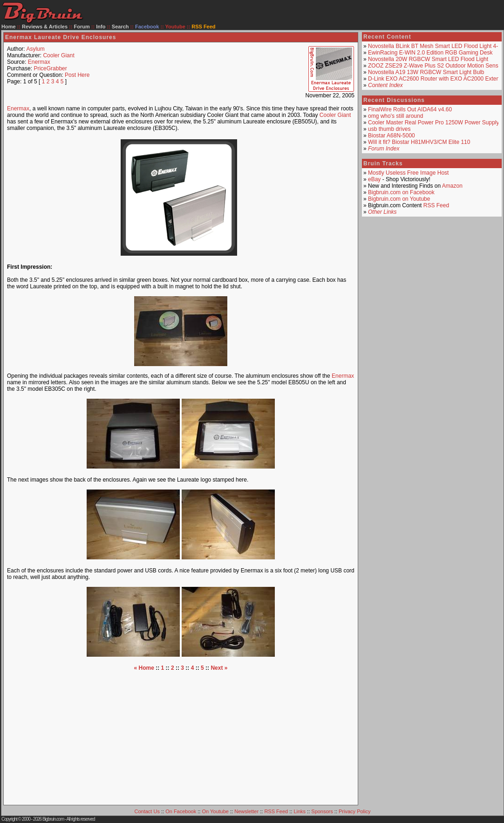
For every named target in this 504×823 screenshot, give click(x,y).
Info (101, 27)
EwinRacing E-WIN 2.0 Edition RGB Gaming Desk (430, 53)
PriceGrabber (50, 68)
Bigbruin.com (53, 819)
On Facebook (181, 811)
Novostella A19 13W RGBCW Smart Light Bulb (426, 72)
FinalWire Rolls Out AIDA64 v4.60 (410, 109)
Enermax (39, 62)
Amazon (452, 186)
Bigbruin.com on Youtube (399, 199)
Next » (219, 668)
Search (120, 27)
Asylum (35, 49)
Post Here (77, 75)
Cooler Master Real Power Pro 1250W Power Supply (433, 122)
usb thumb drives (389, 129)
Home (9, 27)
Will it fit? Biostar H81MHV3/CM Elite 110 (419, 142)
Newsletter (246, 811)
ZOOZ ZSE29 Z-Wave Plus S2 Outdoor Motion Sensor (436, 66)
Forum (82, 27)
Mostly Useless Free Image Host (408, 173)
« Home (144, 668)
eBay (374, 179)
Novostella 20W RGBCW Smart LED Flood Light (428, 59)
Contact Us (147, 811)
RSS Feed (436, 205)
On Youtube (215, 811)
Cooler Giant (58, 55)
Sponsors (322, 811)
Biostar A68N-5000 (392, 136)
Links (300, 811)
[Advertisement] (181, 736)
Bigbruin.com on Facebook (401, 192)
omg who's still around (395, 116)
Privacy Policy (354, 811)
